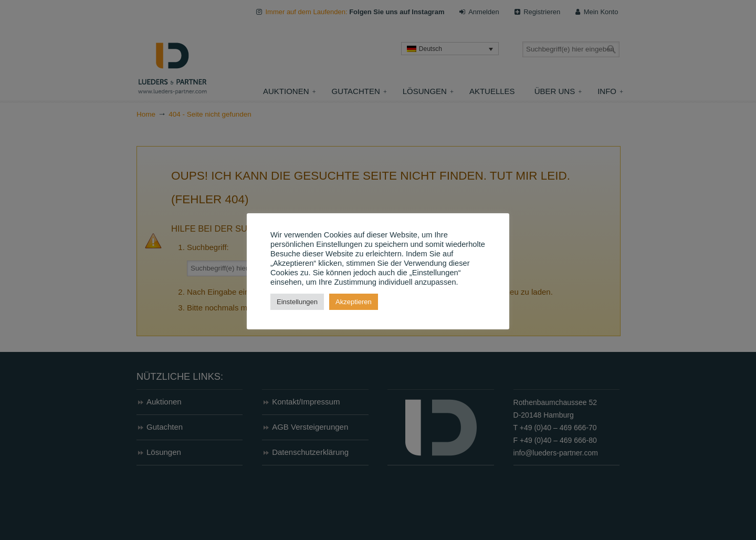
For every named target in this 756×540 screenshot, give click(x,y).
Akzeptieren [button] (354, 302)
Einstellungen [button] (297, 302)
